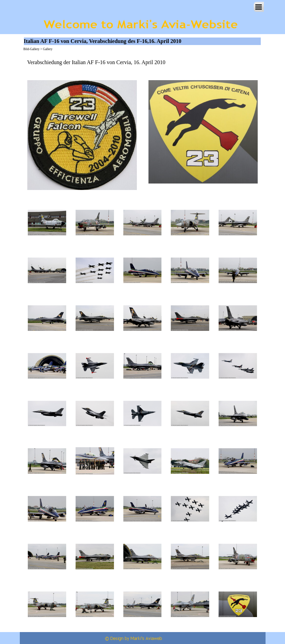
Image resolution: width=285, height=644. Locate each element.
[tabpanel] (143, 62)
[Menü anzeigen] (259, 7)
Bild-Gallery (32, 49)
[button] (47, 223)
